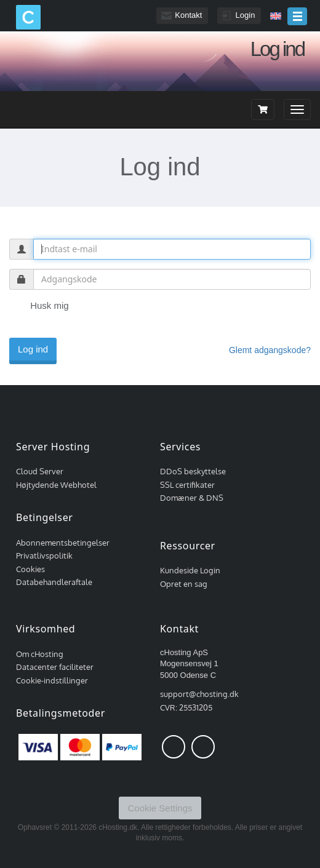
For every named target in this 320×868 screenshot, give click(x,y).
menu (297, 16)
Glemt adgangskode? (270, 350)
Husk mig (39, 306)
